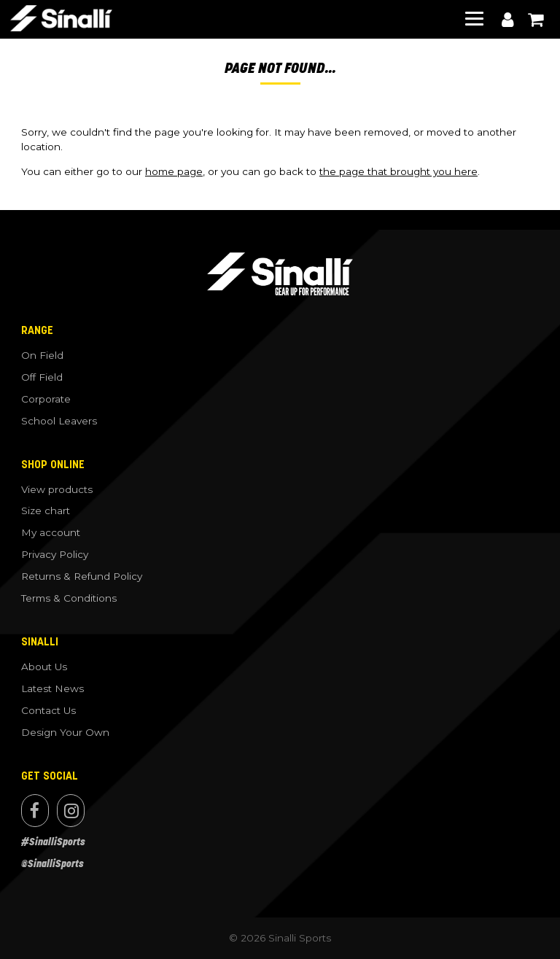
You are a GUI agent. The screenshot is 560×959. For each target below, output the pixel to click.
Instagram (71, 810)
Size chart (46, 510)
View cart (535, 20)
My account (507, 20)
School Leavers (59, 421)
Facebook (35, 810)
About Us (44, 667)
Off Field (42, 377)
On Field (42, 355)
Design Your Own (65, 732)
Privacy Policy (55, 554)
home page (174, 171)
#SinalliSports (53, 842)
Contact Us (48, 710)
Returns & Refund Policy (82, 576)
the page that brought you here (398, 171)
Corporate (46, 399)
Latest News (52, 688)
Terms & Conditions (69, 598)
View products (57, 489)
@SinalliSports (52, 864)
